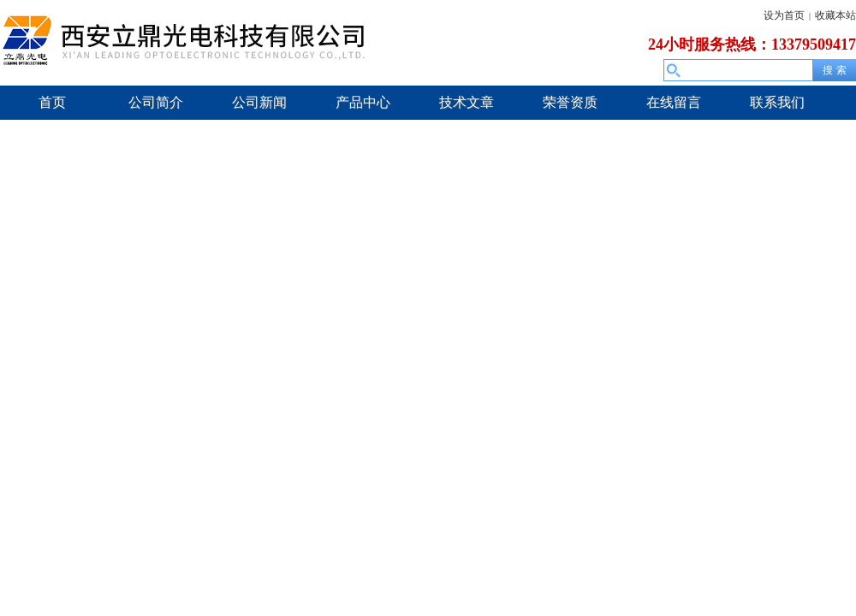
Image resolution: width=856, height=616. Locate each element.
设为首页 (784, 15)
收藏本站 (835, 15)
